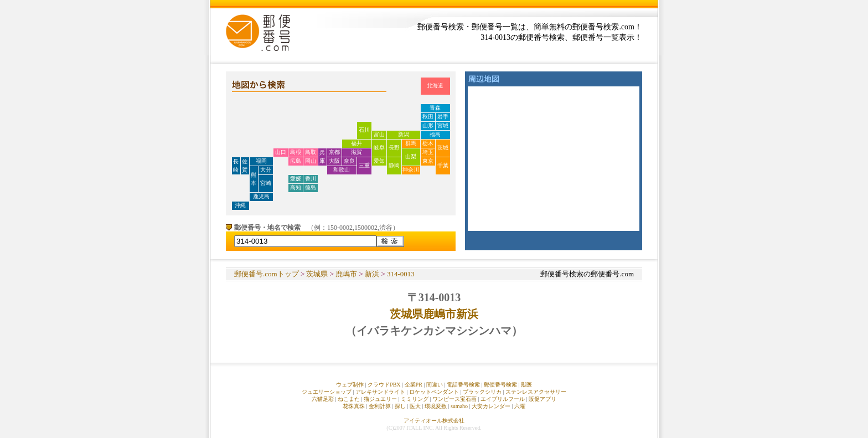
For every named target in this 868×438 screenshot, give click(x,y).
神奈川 (411, 170)
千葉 (443, 165)
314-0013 (401, 274)
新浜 (372, 274)
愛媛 (296, 179)
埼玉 (428, 152)
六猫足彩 (323, 399)
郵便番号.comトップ (267, 274)
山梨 (411, 156)
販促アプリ (542, 399)
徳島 (311, 187)
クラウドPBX (384, 385)
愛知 (379, 161)
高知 (296, 187)
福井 (356, 143)
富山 (379, 134)
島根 (296, 152)
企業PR (414, 385)
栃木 (428, 143)
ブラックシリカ (482, 392)
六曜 (520, 406)
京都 (334, 152)
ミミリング (415, 399)
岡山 (311, 161)
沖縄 (240, 205)
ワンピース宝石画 (454, 399)
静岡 (394, 165)
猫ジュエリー (380, 399)
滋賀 (356, 152)
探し (400, 406)
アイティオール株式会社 (434, 421)
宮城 (443, 125)
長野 (394, 148)
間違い (435, 385)
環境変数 (436, 406)
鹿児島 (261, 196)
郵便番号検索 (500, 385)
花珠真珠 (354, 406)
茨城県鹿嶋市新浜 (434, 314)
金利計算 (380, 406)
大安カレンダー (491, 406)
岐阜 (379, 148)
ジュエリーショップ (327, 392)
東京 (428, 161)
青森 (435, 108)
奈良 (349, 161)
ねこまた (349, 399)
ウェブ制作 (350, 385)
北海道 (435, 86)
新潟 (404, 134)
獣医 (526, 385)
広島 (296, 161)
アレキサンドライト (380, 392)
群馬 (411, 143)
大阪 (334, 161)
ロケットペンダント (434, 392)
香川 (311, 179)
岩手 (443, 117)
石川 (364, 130)
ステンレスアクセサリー (536, 392)
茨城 (443, 148)
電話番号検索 (463, 385)
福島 (435, 134)
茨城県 (317, 274)
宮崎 (266, 183)
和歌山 (342, 170)
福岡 (261, 161)
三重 (364, 165)
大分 (266, 170)
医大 (415, 406)
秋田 (428, 117)
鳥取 (311, 152)
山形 (428, 125)
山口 (281, 152)
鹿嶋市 (346, 274)
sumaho (459, 406)
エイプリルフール (503, 399)
